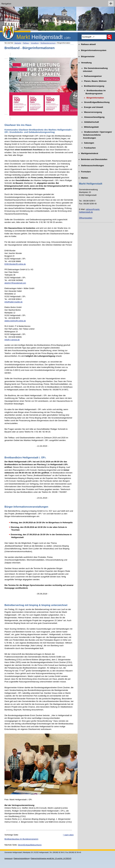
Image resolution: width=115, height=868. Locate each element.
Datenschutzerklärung (22, 858)
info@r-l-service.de (12, 340)
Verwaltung (35, 43)
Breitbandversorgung (48, 43)
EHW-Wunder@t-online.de (15, 264)
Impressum (8, 858)
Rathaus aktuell (87, 43)
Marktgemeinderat (89, 152)
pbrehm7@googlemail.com (15, 283)
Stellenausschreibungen (91, 165)
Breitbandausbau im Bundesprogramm (21, 839)
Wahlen (84, 177)
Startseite (18, 43)
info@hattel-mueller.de (13, 302)
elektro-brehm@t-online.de (15, 321)
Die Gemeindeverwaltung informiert (93, 69)
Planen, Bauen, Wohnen (93, 80)
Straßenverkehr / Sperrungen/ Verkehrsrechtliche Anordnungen (95, 134)
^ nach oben (68, 835)
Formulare (85, 171)
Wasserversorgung (91, 111)
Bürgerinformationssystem (93, 49)
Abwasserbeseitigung (92, 116)
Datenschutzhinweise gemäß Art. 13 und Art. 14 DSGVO (51, 858)
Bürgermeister (87, 56)
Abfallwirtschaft (89, 121)
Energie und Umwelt (91, 106)
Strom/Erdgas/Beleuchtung (30, 845)
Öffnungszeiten (86, 218)
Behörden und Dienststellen (93, 159)
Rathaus (26, 43)
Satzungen (87, 142)
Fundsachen (87, 147)
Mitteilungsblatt (89, 126)
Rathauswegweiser (90, 75)
